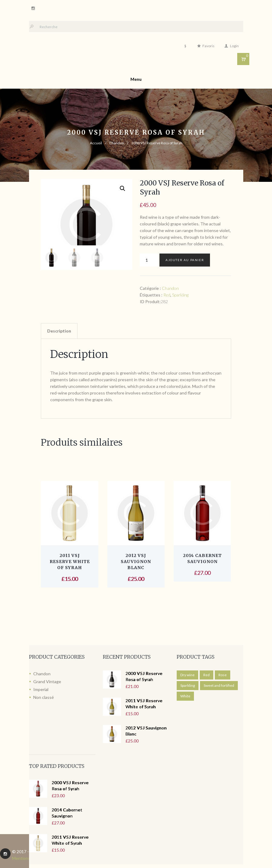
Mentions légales (28, 858)
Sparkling (180, 295)
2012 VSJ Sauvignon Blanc (136, 562)
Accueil (96, 143)
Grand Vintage (47, 681)
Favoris (208, 46)
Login (234, 46)
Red (167, 295)
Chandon (117, 143)
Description (59, 331)
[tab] (59, 331)
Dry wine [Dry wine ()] (187, 675)
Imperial (41, 689)
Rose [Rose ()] (223, 675)
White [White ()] (185, 696)
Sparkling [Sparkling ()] (188, 685)
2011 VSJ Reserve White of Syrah (70, 562)
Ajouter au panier (185, 260)
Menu (136, 79)
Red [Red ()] (206, 675)
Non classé (44, 697)
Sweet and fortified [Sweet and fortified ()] (219, 685)
